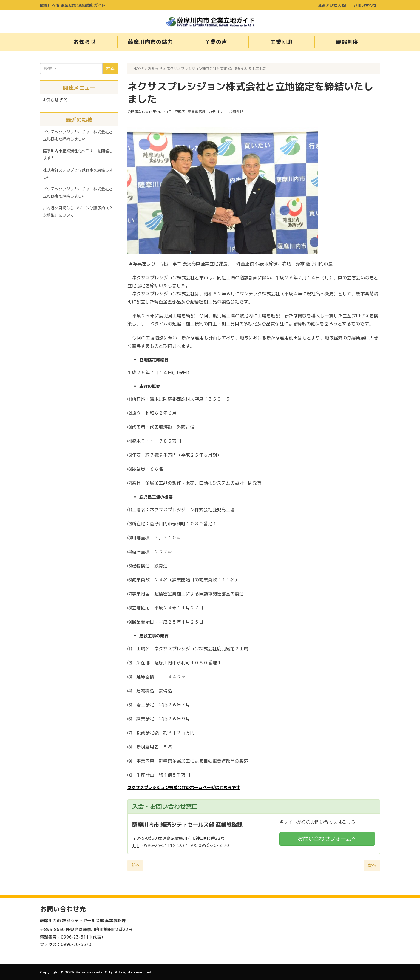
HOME (139, 68)
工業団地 (282, 42)
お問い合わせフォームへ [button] (327, 839)
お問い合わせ (365, 5)
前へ (135, 865)
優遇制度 (347, 42)
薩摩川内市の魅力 (150, 42)
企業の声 (216, 42)
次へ (372, 865)
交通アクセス (332, 5)
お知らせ (85, 42)
